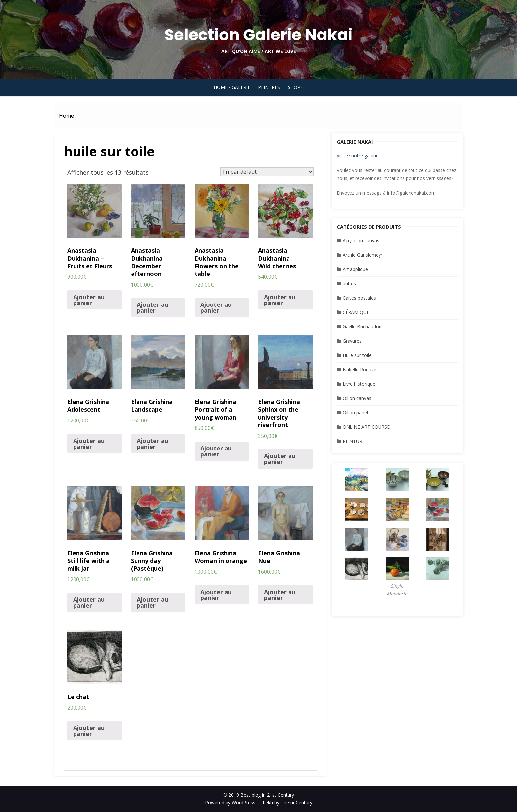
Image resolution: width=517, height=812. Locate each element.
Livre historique (359, 384)
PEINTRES (269, 87)
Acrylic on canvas (361, 240)
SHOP (294, 87)
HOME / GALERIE (232, 87)
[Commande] (267, 172)
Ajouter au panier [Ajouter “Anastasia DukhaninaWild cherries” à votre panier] (280, 300)
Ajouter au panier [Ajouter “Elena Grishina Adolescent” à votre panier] (89, 444)
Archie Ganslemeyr (363, 255)
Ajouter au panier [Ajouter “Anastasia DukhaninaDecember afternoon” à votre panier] (152, 307)
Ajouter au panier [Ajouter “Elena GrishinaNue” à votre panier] (280, 595)
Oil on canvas (357, 398)
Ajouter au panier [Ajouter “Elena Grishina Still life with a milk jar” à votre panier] (89, 602)
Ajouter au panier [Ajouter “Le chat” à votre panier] (89, 731)
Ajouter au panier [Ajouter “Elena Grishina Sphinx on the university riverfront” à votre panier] (280, 459)
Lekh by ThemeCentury (288, 803)
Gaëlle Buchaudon (362, 326)
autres (349, 284)
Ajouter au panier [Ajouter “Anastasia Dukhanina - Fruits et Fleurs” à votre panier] (89, 300)
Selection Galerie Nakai (258, 35)
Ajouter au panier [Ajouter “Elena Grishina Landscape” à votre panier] (152, 444)
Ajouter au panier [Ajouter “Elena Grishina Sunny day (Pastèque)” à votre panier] (152, 602)
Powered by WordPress (230, 803)
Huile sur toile (357, 355)
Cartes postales (359, 298)
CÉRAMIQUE (356, 312)
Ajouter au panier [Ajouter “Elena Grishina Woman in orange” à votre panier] (216, 595)
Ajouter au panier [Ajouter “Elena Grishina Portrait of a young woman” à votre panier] (216, 451)
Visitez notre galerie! (358, 155)
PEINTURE (354, 441)
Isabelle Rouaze (359, 370)
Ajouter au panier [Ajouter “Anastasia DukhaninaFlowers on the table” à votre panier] (216, 307)
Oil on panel (355, 412)
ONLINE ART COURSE (366, 427)
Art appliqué (355, 269)
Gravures (352, 341)
